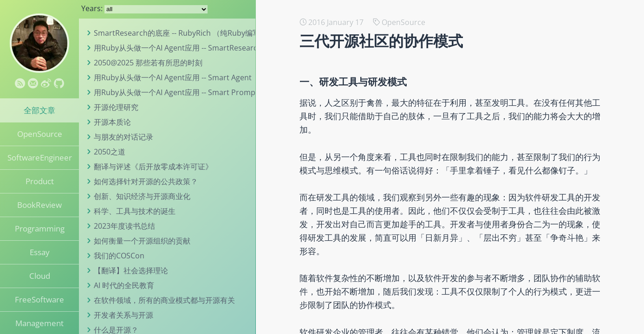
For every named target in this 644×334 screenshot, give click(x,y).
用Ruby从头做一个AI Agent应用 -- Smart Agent (173, 77)
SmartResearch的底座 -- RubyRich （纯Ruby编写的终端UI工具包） (207, 33)
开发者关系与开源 (124, 315)
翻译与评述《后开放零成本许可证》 (153, 167)
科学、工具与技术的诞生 (135, 211)
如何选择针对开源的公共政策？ (146, 181)
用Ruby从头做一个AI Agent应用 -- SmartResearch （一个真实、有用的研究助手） (231, 48)
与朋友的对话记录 (124, 137)
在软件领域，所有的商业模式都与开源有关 (164, 300)
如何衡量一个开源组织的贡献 (142, 241)
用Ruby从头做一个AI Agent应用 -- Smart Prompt (176, 92)
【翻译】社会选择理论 (131, 270)
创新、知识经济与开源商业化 (142, 196)
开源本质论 (112, 122)
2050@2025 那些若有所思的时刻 (148, 63)
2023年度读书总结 (124, 226)
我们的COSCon (119, 256)
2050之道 (110, 152)
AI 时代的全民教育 (124, 285)
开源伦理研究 (116, 107)
